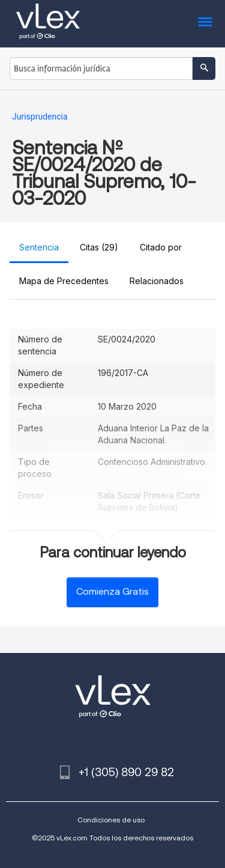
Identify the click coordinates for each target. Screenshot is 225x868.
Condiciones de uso (111, 820)
